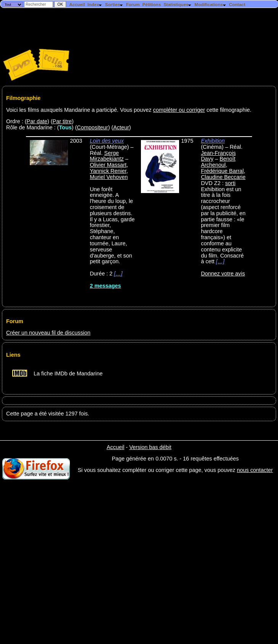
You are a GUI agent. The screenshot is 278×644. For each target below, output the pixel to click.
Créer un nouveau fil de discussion (48, 333)
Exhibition (213, 141)
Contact (237, 5)
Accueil (77, 5)
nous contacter (255, 470)
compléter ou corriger (179, 110)
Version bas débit (150, 447)
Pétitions (152, 5)
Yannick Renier (108, 171)
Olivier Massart (108, 165)
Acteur (121, 127)
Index (95, 5)
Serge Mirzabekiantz (107, 156)
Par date (37, 121)
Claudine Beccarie (223, 177)
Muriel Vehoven (109, 177)
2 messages (105, 286)
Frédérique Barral (222, 171)
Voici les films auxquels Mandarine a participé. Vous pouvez (80, 110)
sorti (230, 183)
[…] (118, 274)
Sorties (114, 5)
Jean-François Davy (218, 156)
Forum (133, 5)
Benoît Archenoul (218, 162)
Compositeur (92, 127)
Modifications (210, 5)
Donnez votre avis (223, 274)
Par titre (62, 121)
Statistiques (178, 5)
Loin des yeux (107, 141)
